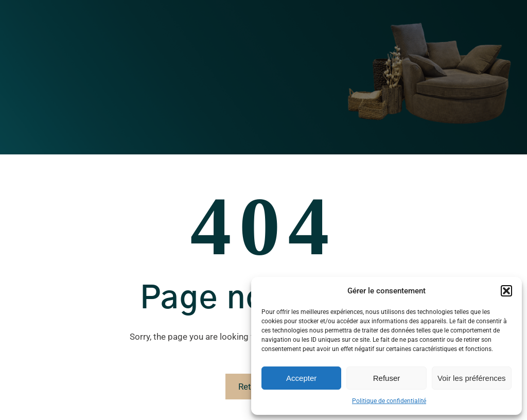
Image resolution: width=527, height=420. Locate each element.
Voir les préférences (472, 378)
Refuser (387, 378)
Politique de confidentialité (389, 401)
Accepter (301, 378)
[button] (506, 291)
